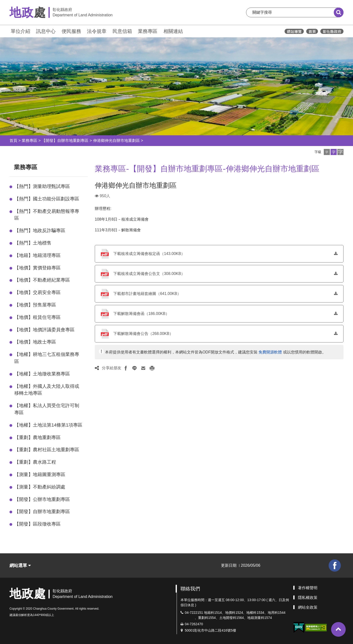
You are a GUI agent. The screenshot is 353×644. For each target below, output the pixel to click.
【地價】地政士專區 (35, 342)
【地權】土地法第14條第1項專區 (48, 425)
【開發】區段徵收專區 (38, 524)
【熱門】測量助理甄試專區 (42, 186)
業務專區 (148, 31)
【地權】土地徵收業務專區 (42, 374)
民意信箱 (122, 31)
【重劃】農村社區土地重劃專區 (47, 450)
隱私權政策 (308, 598)
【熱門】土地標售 (33, 243)
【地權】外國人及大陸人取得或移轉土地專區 (47, 390)
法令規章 (97, 31)
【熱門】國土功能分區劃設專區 (47, 199)
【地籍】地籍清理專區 (38, 255)
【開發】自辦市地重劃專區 (65, 141)
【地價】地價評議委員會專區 (44, 330)
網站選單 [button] (20, 566)
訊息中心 (46, 31)
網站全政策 (308, 607)
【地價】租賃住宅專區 (38, 317)
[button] (327, 152)
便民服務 (71, 31)
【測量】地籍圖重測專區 (40, 474)
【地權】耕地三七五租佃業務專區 (47, 358)
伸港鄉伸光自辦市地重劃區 (116, 141)
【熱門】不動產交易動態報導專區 (47, 215)
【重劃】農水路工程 (35, 462)
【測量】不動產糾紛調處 (40, 487)
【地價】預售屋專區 (35, 305)
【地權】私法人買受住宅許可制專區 (47, 409)
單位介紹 (20, 31)
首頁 (13, 141)
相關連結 (173, 31)
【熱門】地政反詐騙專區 (40, 230)
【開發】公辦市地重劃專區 (42, 499)
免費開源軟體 (270, 352)
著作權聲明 (308, 588)
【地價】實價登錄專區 (38, 268)
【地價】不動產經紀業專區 (42, 280)
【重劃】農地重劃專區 (38, 437)
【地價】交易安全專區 (38, 292)
